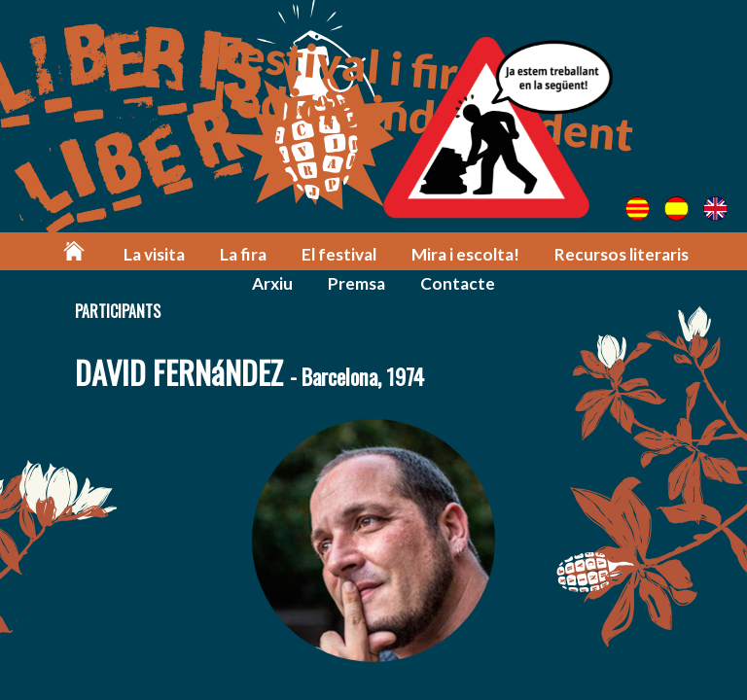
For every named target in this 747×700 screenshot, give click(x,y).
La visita (154, 254)
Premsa (356, 283)
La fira (243, 254)
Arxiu (272, 283)
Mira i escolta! (465, 254)
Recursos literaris (622, 254)
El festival (339, 254)
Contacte (458, 283)
